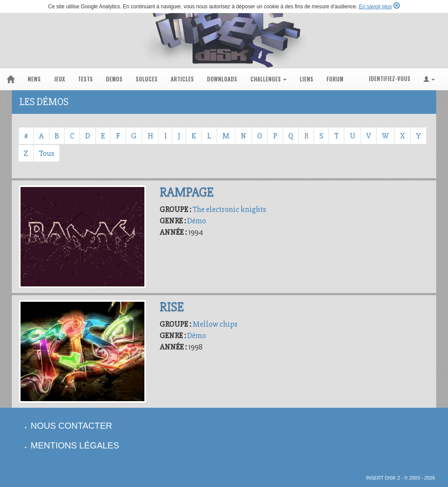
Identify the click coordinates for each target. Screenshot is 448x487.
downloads (222, 79)
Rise (172, 307)
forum (335, 79)
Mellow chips (215, 324)
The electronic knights (229, 209)
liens (306, 79)
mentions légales (75, 445)
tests (85, 79)
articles (182, 79)
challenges (268, 79)
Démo (197, 221)
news (34, 79)
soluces (147, 79)
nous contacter (71, 426)
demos (114, 79)
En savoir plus (375, 7)
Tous (47, 153)
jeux (59, 79)
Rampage (187, 192)
